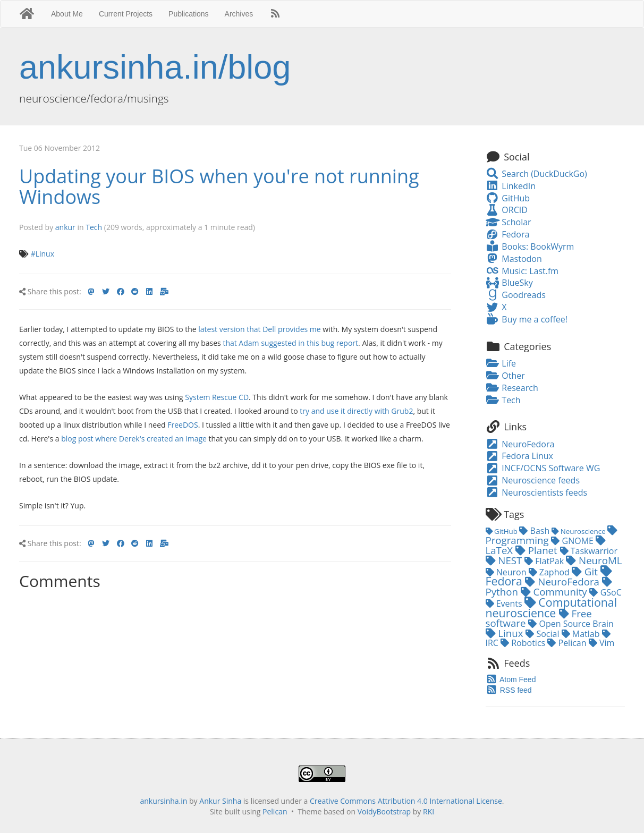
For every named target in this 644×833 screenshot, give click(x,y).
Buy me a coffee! (527, 319)
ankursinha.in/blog (155, 67)
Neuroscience (579, 531)
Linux (506, 633)
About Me (67, 14)
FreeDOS (183, 425)
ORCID (507, 210)
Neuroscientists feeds (537, 492)
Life (501, 363)
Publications (189, 14)
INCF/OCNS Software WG (543, 468)
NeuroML (594, 560)
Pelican (568, 643)
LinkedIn (511, 186)
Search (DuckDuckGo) (536, 174)
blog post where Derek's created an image (134, 439)
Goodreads (516, 295)
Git (586, 571)
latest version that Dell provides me (259, 329)
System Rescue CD (217, 397)
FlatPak (545, 561)
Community (555, 592)
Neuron (507, 572)
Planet (538, 550)
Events (505, 603)
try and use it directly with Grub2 (356, 411)
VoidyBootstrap (384, 811)
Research (512, 388)
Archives (239, 14)
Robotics (524, 643)
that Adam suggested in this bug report (290, 343)
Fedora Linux (519, 456)
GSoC (605, 592)
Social (543, 634)
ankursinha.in (163, 801)
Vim (602, 643)
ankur (65, 227)
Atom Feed (511, 679)
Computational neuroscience (552, 607)
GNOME (573, 541)
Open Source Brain (571, 624)
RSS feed (509, 690)
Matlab (582, 634)
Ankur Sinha (220, 801)
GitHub (508, 198)
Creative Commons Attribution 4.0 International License (406, 801)
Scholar (509, 222)
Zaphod (550, 572)
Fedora (508, 234)
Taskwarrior (589, 551)
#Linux (43, 254)
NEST (505, 560)
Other (505, 376)
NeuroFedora (520, 444)
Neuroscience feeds (533, 480)
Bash (535, 531)
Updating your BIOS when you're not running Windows (219, 187)
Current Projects (126, 14)
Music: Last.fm (522, 271)
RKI (429, 811)
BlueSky (509, 283)
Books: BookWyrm (530, 246)
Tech (94, 227)
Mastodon (514, 259)
